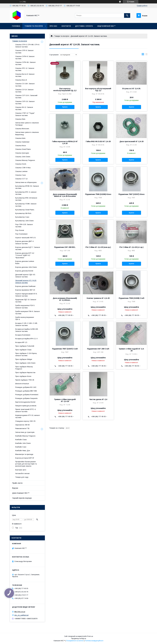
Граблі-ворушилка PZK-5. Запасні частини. (25, 307)
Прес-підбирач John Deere (25, 363)
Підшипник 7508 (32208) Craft (132, 298)
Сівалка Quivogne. (22, 153)
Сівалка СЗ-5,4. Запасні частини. (24, 91)
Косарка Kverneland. (23, 335)
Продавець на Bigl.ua (79, 639)
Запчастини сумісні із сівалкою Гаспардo (27, 124)
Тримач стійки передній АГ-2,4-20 (65, 400)
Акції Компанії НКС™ (106, 26)
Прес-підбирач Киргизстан (25, 372)
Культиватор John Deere (24, 221)
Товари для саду (22, 477)
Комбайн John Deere (23, 443)
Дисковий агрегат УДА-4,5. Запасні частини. (25, 276)
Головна (16, 26)
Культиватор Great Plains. (25, 210)
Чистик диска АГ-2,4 (98, 399)
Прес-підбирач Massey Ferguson (24, 368)
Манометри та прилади (24, 454)
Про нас (53, 26)
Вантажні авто (21, 470)
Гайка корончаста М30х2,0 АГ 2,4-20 (65, 142)
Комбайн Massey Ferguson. (25, 436)
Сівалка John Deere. (23, 157)
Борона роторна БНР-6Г (25, 458)
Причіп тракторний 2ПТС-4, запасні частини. (26, 410)
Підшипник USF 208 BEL (65, 247)
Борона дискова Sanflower (25, 286)
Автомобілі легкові (22, 473)
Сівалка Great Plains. (23, 149)
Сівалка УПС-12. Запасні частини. (25, 69)
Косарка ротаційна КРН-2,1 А (26, 339)
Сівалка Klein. (20, 119)
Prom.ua (90, 636)
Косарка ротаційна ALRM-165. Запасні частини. (27, 330)
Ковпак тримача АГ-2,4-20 (98, 298)
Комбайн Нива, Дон (23, 451)
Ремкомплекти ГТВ (22, 428)
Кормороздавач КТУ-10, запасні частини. (27, 416)
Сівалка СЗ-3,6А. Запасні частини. (25, 85)
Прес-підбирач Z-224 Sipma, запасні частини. (26, 354)
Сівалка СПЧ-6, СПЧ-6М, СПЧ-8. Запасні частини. (27, 46)
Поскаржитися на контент (75, 641)
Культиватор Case (22, 217)
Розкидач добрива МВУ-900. (26, 391)
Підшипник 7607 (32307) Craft (65, 349)
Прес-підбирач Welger (24, 359)
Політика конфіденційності (94, 641)
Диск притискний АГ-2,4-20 (132, 141)
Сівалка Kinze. (21, 146)
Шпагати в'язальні (22, 384)
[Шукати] (127, 15)
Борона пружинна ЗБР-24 (25, 290)
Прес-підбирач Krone (23, 376)
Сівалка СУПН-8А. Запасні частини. (25, 63)
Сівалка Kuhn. (20, 138)
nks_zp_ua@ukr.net (21, 615)
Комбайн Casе (21, 447)
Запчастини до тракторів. (25, 432)
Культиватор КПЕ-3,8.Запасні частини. (26, 199)
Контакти (66, 26)
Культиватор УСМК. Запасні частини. (26, 205)
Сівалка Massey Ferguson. (25, 160)
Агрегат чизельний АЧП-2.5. (26, 238)
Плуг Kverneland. (21, 234)
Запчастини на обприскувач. (26, 182)
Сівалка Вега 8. (21, 80)
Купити (65, 107)
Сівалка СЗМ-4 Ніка (23, 168)
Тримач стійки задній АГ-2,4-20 (132, 350)
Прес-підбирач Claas (23, 350)
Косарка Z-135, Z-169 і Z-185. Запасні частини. (26, 324)
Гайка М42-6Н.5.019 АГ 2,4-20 (98, 141)
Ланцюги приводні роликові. (26, 406)
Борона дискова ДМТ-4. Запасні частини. (25, 242)
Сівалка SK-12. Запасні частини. (24, 108)
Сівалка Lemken (21, 171)
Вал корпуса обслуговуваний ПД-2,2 (98, 90)
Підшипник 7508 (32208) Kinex (98, 194)
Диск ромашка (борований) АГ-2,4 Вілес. (65, 299)
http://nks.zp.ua (20, 612)
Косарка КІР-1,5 (21, 342)
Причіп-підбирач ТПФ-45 (25, 380)
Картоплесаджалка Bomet (25, 402)
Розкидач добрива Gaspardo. (27, 398)
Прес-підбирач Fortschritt (25, 346)
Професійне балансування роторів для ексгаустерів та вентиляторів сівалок (26, 464)
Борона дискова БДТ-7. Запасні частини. (28, 248)
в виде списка (146, 55)
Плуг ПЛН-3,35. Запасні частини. (24, 226)
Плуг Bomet (20, 230)
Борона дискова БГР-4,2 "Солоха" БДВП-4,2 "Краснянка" (25, 255)
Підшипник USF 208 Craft (98, 349)
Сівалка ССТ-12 (21, 179)
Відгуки (15, 488)
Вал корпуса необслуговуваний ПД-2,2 (65, 90)
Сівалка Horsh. (21, 164)
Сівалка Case (20, 175)
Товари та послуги (34, 26)
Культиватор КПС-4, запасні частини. (26, 193)
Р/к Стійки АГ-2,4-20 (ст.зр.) (131, 247)
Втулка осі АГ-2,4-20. (132, 89)
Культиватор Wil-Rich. (23, 213)
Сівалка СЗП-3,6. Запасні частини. (25, 102)
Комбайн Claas (21, 440)
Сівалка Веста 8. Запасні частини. (25, 75)
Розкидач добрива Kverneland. (27, 395)
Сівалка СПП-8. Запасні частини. (24, 52)
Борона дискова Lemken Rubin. (25, 262)
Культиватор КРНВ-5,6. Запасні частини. (27, 187)
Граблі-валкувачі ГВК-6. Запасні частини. (27, 312)
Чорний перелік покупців (22, 498)
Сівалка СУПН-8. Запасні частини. (25, 57)
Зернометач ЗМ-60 (22, 425)
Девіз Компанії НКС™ (21, 493)
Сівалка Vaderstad (22, 142)
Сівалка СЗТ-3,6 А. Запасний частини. (26, 97)
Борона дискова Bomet (24, 271)
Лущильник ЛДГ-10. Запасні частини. (26, 301)
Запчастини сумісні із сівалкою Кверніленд (27, 133)
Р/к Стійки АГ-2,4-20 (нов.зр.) (98, 247)
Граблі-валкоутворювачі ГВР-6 (25, 318)
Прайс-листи (17, 483)
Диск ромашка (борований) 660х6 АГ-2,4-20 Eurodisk (65, 195)
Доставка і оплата (84, 26)
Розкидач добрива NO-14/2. (26, 387)
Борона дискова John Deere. (26, 267)
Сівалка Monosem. (22, 129)
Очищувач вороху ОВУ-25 (25, 421)
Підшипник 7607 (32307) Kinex (132, 194)
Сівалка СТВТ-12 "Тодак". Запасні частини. (25, 114)
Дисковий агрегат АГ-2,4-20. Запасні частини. (26, 282)
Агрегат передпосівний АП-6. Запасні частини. (26, 295)
